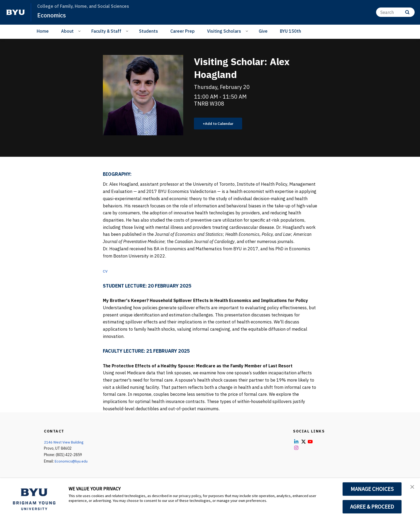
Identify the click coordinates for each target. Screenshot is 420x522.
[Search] (395, 12)
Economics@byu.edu (72, 462)
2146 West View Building (65, 443)
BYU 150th (290, 31)
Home (43, 31)
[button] (411, 488)
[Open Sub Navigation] (80, 31)
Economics (53, 15)
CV (106, 271)
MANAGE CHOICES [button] (372, 489)
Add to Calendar (222, 124)
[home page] (16, 12)
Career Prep (183, 31)
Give (263, 31)
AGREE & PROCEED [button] (372, 507)
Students (149, 31)
